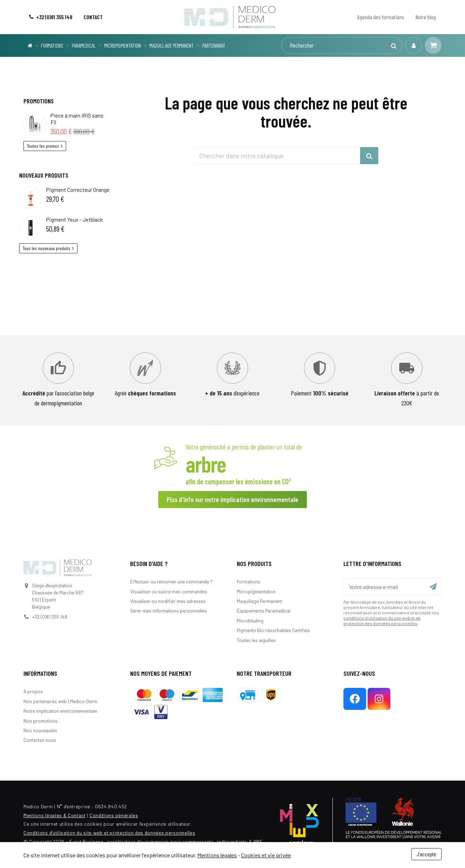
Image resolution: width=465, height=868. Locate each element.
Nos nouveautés (40, 730)
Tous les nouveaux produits (48, 248)
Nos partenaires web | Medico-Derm (60, 701)
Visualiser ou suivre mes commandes (169, 591)
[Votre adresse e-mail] (392, 587)
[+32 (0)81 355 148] (51, 17)
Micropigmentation (256, 591)
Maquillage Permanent (259, 601)
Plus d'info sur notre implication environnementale (232, 499)
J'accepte (426, 854)
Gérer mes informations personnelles (169, 611)
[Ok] (433, 587)
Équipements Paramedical (264, 611)
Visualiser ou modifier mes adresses (168, 601)
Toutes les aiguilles (256, 640)
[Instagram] (379, 699)
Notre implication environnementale (60, 711)
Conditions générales (114, 815)
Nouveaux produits (44, 175)
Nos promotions (41, 721)
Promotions (39, 101)
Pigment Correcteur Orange (78, 190)
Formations (248, 581)
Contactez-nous (40, 740)
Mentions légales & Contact (55, 815)
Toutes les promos (45, 146)
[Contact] (93, 17)
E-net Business (87, 842)
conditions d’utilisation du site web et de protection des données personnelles (382, 621)
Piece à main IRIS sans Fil (77, 119)
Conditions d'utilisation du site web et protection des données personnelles (109, 833)
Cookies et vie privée (266, 855)
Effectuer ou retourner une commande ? (171, 581)
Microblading (250, 621)
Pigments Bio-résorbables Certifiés (273, 630)
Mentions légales (217, 855)
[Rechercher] (341, 45)
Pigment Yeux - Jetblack (74, 220)
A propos (33, 691)
